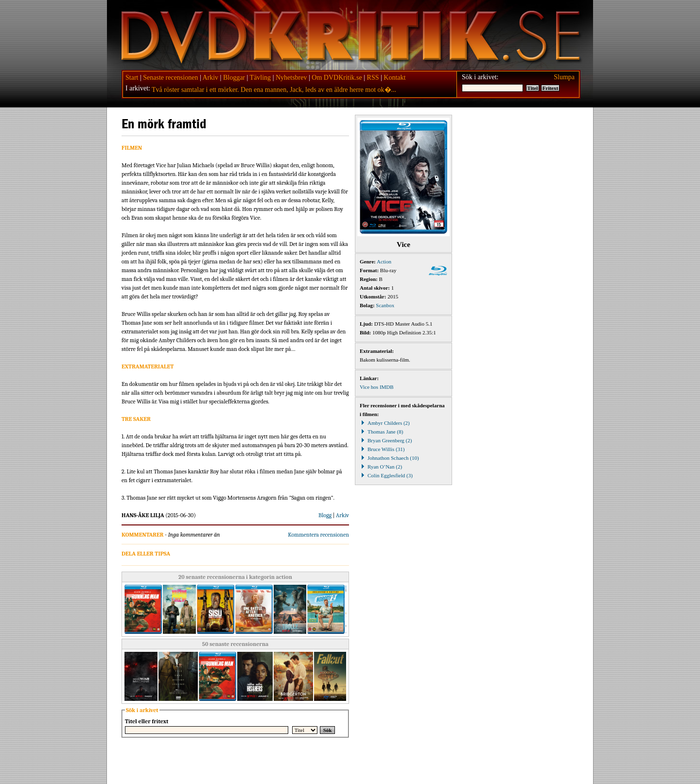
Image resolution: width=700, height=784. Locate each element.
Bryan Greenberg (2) (386, 440)
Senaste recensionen (170, 78)
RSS (373, 78)
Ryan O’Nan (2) (381, 467)
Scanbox (385, 305)
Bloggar (234, 78)
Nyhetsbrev (291, 78)
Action (384, 261)
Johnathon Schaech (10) (389, 458)
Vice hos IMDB (377, 387)
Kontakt (394, 78)
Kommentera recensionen (318, 535)
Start (132, 78)
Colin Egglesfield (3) (386, 475)
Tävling (261, 78)
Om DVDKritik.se (337, 78)
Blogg (325, 515)
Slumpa (564, 77)
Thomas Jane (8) (381, 432)
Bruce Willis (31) (382, 449)
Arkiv (210, 78)
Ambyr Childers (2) (385, 423)
